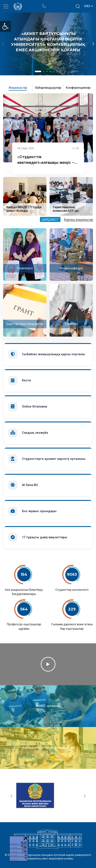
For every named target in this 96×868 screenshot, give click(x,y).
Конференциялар (78, 88)
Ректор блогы (60, 4)
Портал (52, 4)
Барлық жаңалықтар (79, 220)
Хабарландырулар (48, 88)
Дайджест (50, 220)
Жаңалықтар (18, 88)
